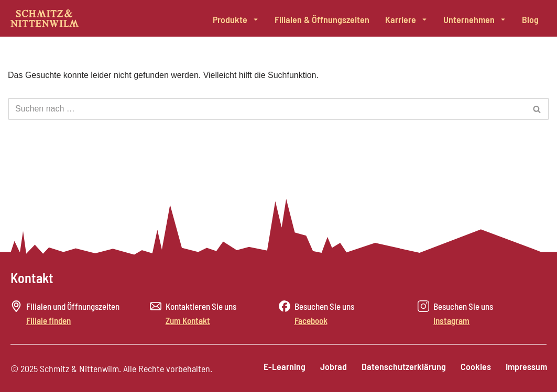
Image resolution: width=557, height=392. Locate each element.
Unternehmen (475, 19)
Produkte (236, 19)
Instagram (451, 320)
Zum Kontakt (188, 320)
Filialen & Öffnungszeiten (322, 19)
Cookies (474, 367)
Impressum (526, 367)
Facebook (311, 320)
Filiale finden (48, 320)
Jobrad (330, 367)
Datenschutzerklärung (401, 367)
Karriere (406, 19)
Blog (530, 19)
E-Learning (280, 367)
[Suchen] (267, 109)
